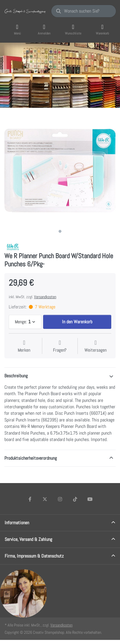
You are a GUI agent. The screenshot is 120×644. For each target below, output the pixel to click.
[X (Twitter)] (45, 499)
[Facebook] (30, 499)
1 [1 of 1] (60, 231)
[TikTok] (75, 499)
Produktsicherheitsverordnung (31, 458)
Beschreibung (16, 376)
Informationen (17, 523)
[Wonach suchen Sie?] (84, 11)
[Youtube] (90, 499)
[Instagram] (60, 499)
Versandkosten (45, 297)
